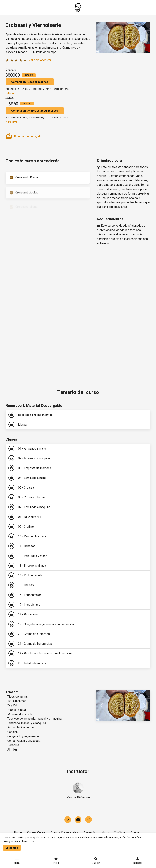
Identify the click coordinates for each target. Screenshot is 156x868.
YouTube (120, 832)
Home (18, 832)
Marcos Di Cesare (78, 797)
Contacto (136, 832)
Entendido (12, 848)
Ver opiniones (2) (40, 60)
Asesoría (89, 832)
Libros (105, 832)
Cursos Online (36, 832)
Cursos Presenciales (64, 832)
